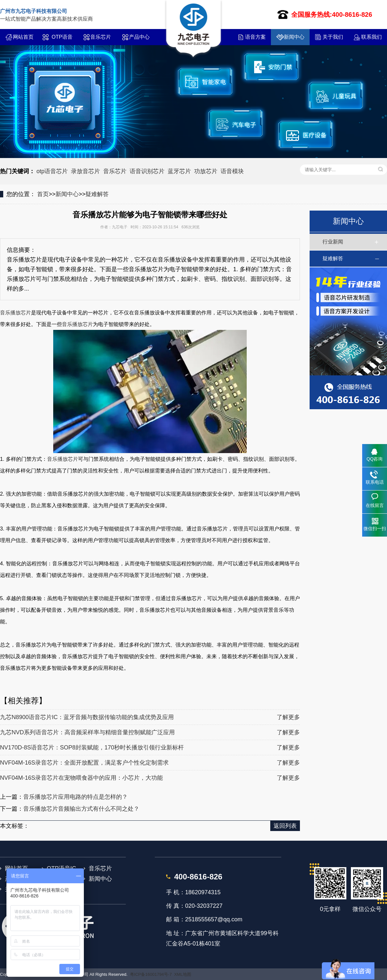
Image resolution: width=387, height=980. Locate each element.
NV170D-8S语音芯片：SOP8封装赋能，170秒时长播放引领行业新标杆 (92, 747)
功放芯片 (206, 171)
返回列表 (285, 826)
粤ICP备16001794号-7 (151, 974)
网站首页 (23, 37)
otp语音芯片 (52, 171)
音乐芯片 (101, 37)
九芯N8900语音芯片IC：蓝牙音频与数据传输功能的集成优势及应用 (87, 717)
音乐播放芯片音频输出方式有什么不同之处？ (81, 809)
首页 (43, 194)
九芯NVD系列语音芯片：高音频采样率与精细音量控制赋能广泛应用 (87, 732)
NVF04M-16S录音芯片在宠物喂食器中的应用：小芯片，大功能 (81, 778)
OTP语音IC (62, 40)
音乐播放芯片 (15, 313)
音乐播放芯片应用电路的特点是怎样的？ (75, 797)
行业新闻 (333, 242)
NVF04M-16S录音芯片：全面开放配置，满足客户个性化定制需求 (84, 763)
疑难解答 (97, 194)
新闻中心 (294, 37)
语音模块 (232, 171)
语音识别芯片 (147, 171)
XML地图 (183, 974)
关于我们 (333, 37)
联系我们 (372, 37)
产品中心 (139, 37)
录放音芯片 (85, 171)
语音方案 (255, 37)
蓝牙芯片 (179, 171)
